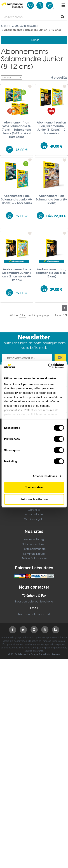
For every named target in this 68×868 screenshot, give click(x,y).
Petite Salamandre (34, 549)
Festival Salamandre (34, 558)
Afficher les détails (45, 476)
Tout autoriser (34, 487)
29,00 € (56, 289)
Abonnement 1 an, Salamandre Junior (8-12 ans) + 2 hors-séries (17, 199)
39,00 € (21, 216)
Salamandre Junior (34, 544)
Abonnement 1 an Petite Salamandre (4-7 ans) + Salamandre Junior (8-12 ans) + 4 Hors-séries (17, 129)
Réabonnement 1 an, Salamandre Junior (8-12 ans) (51, 273)
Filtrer (34, 40)
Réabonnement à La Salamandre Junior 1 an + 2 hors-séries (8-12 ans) (17, 274)
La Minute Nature (34, 554)
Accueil (6, 26)
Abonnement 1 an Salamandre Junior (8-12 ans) (51, 199)
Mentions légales (34, 519)
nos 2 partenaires (27, 384)
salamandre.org (34, 539)
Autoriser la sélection (34, 499)
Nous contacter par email (34, 614)
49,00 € (56, 146)
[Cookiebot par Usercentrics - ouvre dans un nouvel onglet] (49, 366)
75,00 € (21, 150)
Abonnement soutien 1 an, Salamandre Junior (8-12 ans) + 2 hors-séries (51, 128)
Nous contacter (34, 514)
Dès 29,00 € (56, 216)
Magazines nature (27, 26)
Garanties (34, 510)
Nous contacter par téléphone (34, 601)
